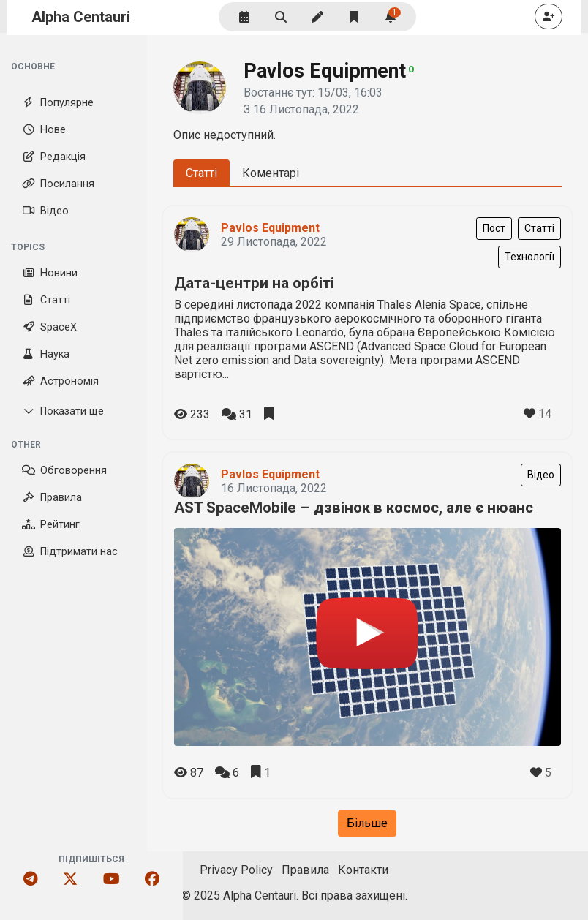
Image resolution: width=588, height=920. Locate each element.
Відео (45, 211)
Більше (367, 823)
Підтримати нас (70, 552)
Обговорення (64, 471)
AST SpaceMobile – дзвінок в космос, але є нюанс (354, 508)
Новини (50, 273)
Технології (529, 257)
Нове (44, 130)
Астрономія (60, 381)
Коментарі (271, 173)
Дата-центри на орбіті (254, 283)
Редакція (54, 157)
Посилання (58, 184)
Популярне (58, 103)
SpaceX (49, 327)
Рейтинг (51, 525)
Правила (52, 498)
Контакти (363, 870)
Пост (494, 228)
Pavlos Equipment (270, 228)
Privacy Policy (236, 870)
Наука (46, 354)
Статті (46, 300)
